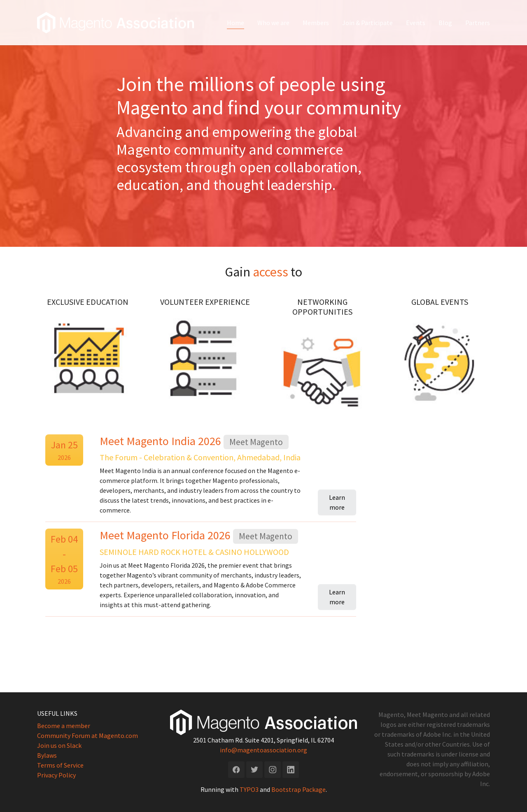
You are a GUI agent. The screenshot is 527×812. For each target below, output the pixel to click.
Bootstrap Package (298, 789)
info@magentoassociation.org (263, 749)
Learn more (337, 502)
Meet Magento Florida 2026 (166, 535)
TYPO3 (249, 789)
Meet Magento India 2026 (162, 441)
